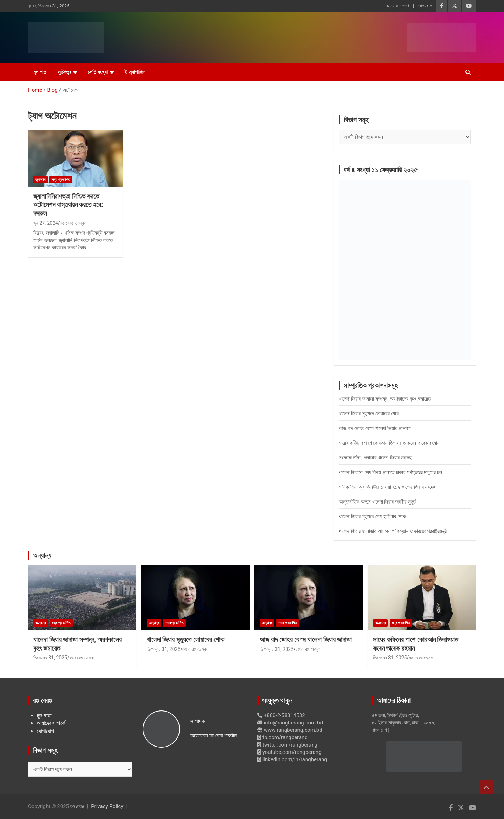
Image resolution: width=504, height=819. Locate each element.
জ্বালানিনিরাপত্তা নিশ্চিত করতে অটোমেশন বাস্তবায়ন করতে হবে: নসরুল (68, 205)
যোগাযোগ (425, 6)
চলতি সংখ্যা (98, 72)
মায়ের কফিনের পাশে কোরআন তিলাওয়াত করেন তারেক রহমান (389, 443)
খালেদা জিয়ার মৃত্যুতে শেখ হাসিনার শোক (372, 516)
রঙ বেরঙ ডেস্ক (72, 223)
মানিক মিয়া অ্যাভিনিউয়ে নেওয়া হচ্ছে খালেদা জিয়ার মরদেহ (387, 487)
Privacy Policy (107, 806)
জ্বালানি (40, 180)
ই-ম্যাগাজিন (135, 72)
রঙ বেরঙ (77, 806)
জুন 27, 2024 (46, 223)
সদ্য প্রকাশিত (61, 180)
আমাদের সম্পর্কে (398, 6)
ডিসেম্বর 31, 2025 (50, 658)
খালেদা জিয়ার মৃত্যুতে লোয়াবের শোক (369, 414)
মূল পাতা (40, 72)
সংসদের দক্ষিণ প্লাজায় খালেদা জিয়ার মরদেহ (375, 458)
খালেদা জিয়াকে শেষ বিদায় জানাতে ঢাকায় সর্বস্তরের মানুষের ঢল (390, 472)
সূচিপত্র (64, 72)
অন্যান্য (42, 555)
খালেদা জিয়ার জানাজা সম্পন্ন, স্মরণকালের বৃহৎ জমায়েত (385, 399)
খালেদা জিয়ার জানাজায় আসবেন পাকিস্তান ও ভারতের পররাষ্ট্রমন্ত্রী (393, 531)
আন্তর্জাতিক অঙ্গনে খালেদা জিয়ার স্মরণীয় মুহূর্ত (377, 502)
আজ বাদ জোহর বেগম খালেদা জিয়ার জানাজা (374, 428)
